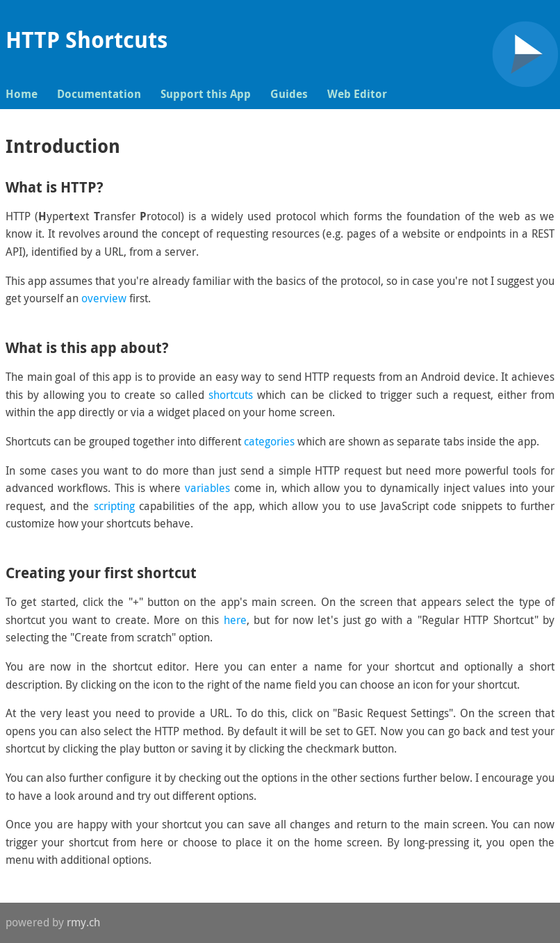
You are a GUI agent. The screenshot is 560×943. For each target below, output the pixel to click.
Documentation (99, 94)
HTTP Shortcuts (87, 40)
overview (104, 298)
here (235, 620)
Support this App (206, 94)
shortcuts (231, 395)
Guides (289, 94)
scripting (114, 506)
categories (269, 441)
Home (22, 94)
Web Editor (357, 94)
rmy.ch (83, 922)
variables (207, 488)
